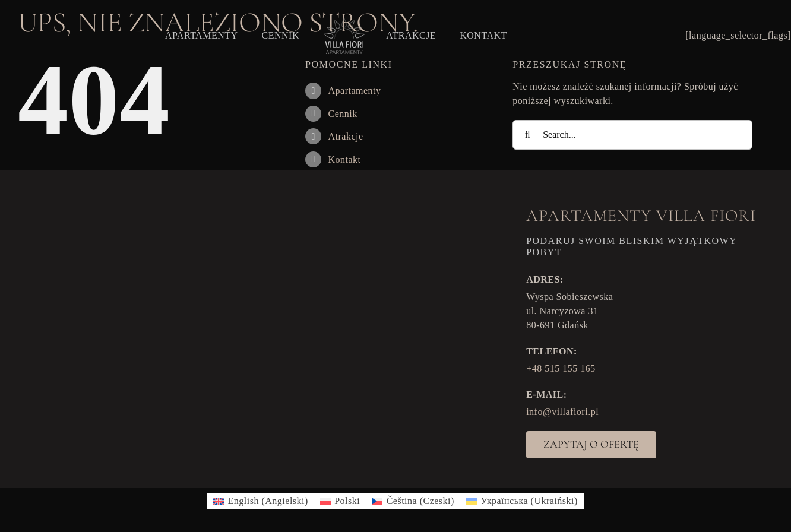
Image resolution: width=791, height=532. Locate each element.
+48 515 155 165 (561, 368)
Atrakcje (345, 136)
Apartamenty (354, 91)
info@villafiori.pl (562, 412)
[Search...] (632, 135)
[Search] (527, 135)
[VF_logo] (343, 20)
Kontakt (344, 159)
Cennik (342, 114)
